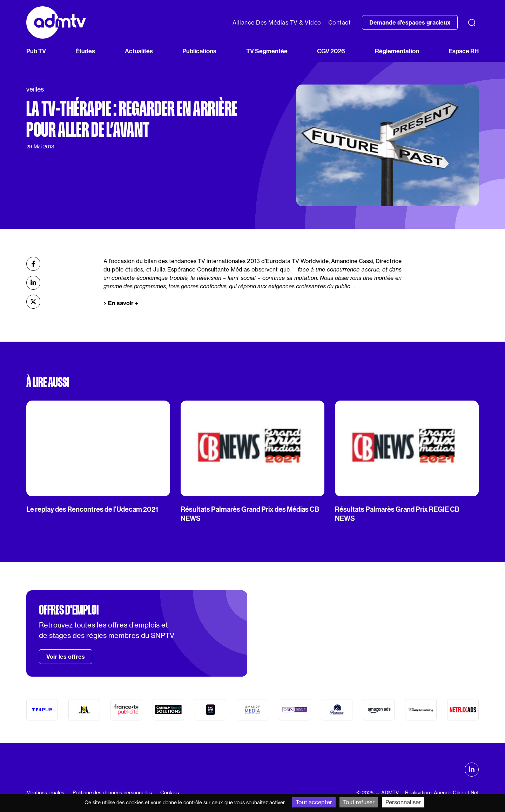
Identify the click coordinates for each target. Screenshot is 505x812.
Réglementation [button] (397, 51)
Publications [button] (199, 51)
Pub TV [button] (36, 51)
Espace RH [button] (464, 51)
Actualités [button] (139, 51)
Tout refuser (359, 802)
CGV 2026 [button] (331, 51)
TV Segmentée (267, 51)
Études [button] (85, 51)
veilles (35, 89)
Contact (340, 22)
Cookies (170, 793)
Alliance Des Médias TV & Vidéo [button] (277, 22)
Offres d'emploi (69, 610)
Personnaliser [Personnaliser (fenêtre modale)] (403, 802)
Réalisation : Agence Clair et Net (442, 793)
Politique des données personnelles (112, 793)
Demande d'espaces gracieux (410, 22)
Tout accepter (314, 802)
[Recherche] (472, 22)
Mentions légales (45, 793)
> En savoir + (121, 303)
